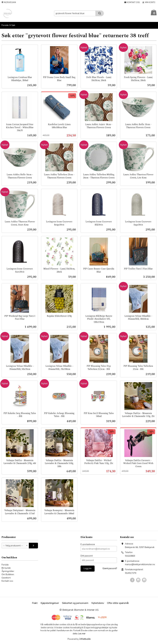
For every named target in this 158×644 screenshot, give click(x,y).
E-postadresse (88, 544)
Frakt (35, 603)
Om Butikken (8, 575)
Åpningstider (8, 571)
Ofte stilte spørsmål (118, 603)
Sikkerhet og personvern (75, 603)
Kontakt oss (7, 581)
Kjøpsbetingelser (50, 603)
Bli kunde (6, 568)
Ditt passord (87, 556)
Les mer (82, 634)
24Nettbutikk (85, 639)
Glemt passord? (110, 569)
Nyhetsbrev (98, 603)
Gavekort (6, 578)
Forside (5, 25)
